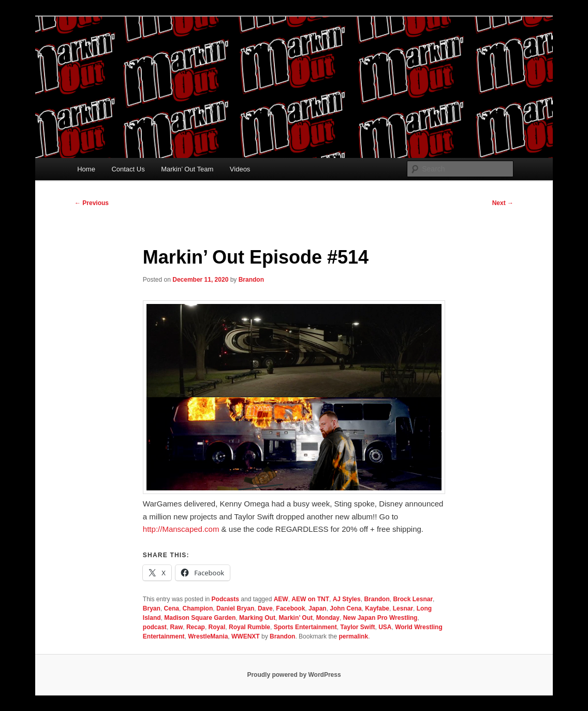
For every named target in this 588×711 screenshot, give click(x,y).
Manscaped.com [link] (181, 529)
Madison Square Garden (200, 618)
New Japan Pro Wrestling (380, 618)
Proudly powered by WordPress (294, 675)
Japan (318, 608)
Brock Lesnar (413, 599)
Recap (196, 627)
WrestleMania (208, 636)
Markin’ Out (296, 618)
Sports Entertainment (305, 627)
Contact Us (128, 169)
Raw (177, 627)
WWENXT (246, 636)
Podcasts (225, 599)
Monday (328, 618)
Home (86, 169)
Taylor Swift (357, 627)
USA (385, 627)
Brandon (251, 280)
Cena (172, 608)
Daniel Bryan (235, 608)
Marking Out (257, 618)
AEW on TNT (310, 599)
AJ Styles (347, 599)
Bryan (152, 608)
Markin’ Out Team (187, 169)
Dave (265, 608)
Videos (240, 169)
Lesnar (403, 608)
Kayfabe (377, 608)
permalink (353, 636)
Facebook (290, 608)
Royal (217, 627)
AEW (281, 599)
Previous (92, 203)
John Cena (346, 608)
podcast (155, 627)
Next (503, 203)
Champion (198, 608)
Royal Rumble (249, 627)
